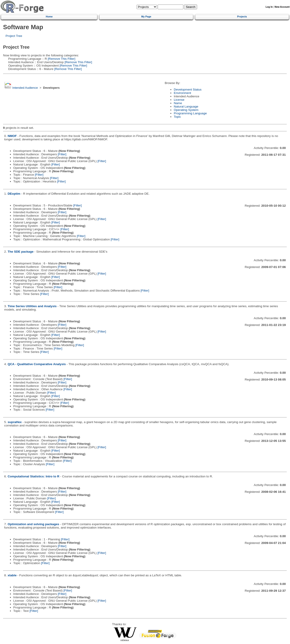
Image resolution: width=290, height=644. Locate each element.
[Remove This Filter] (61, 59)
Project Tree (14, 36)
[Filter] (62, 154)
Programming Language (190, 113)
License (179, 100)
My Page (146, 17)
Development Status (188, 90)
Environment (182, 93)
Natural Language (186, 107)
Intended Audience (25, 88)
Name (178, 103)
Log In (269, 7)
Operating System (186, 110)
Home (49, 17)
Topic (177, 117)
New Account (282, 7)
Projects (242, 17)
